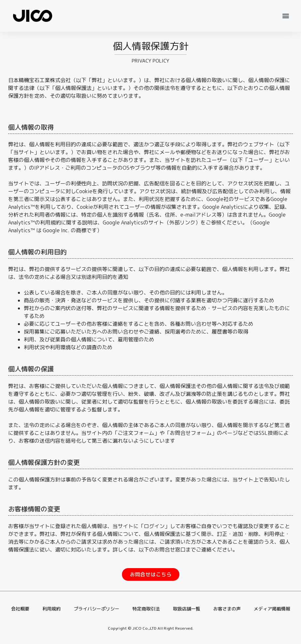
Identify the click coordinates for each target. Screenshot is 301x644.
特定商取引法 (146, 609)
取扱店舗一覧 (187, 609)
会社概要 (20, 609)
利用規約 (52, 609)
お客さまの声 (227, 609)
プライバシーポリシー (97, 609)
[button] (286, 16)
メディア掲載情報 (272, 609)
